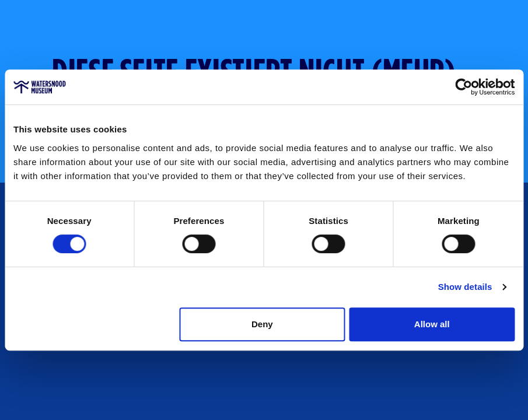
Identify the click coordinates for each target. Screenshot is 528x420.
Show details (465, 287)
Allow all (432, 324)
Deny (262, 324)
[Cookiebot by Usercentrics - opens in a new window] (464, 87)
